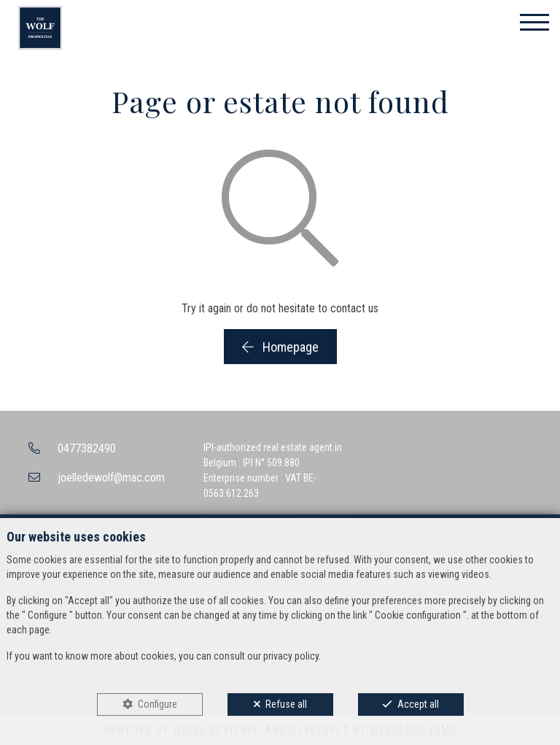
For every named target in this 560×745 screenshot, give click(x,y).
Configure (157, 704)
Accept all (418, 704)
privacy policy (291, 656)
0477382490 (87, 448)
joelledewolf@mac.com (111, 478)
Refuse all (286, 704)
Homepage (280, 347)
